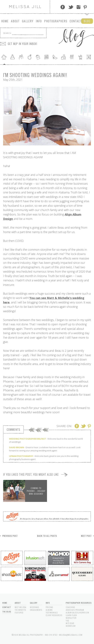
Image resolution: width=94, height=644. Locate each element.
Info (39, 21)
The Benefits (20, 610)
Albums (49, 610)
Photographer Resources (79, 603)
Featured (19, 613)
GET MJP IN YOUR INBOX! (22, 44)
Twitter (71, 7)
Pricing (49, 607)
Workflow (71, 626)
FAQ (67, 621)
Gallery (28, 21)
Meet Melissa (21, 607)
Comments (13, 429)
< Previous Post (9, 536)
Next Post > (87, 536)
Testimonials (52, 613)
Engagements (36, 610)
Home (5, 21)
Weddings (34, 607)
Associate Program (75, 610)
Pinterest (85, 7)
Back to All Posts (47, 536)
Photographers (56, 21)
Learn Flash (71, 615)
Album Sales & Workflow (77, 613)
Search (7, 33)
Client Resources (54, 615)
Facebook (63, 7)
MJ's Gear (70, 623)
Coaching (70, 607)
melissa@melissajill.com (71, 635)
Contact (76, 21)
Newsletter (71, 618)
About (15, 21)
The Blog (7, 612)
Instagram (78, 7)
